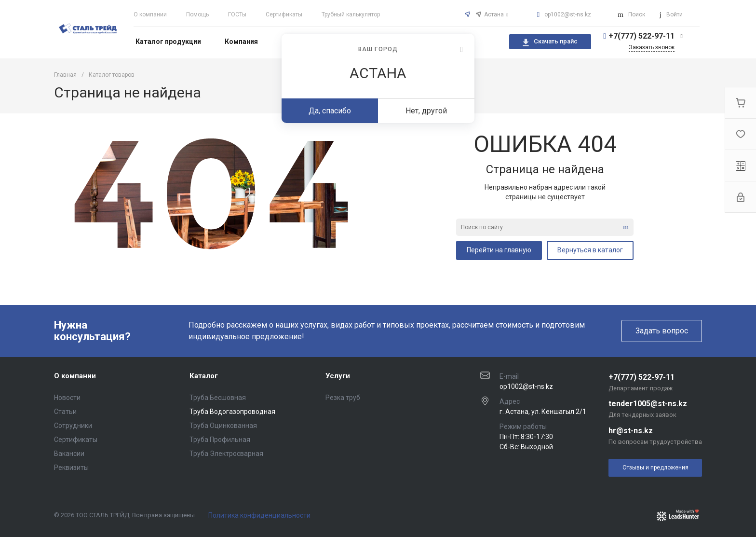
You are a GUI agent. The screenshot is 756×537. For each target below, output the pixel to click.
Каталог (204, 376)
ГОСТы (237, 14)
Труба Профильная (220, 440)
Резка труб (343, 398)
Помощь (197, 14)
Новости (67, 398)
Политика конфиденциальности (259, 515)
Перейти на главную (499, 250)
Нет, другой (426, 111)
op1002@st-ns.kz (568, 14)
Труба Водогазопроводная (232, 412)
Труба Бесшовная (218, 398)
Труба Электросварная (226, 454)
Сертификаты (284, 14)
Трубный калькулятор (351, 14)
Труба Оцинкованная (223, 426)
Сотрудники (73, 426)
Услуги (338, 376)
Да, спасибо (330, 111)
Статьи (65, 412)
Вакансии (69, 454)
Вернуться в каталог (590, 250)
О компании (150, 14)
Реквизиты (71, 468)
